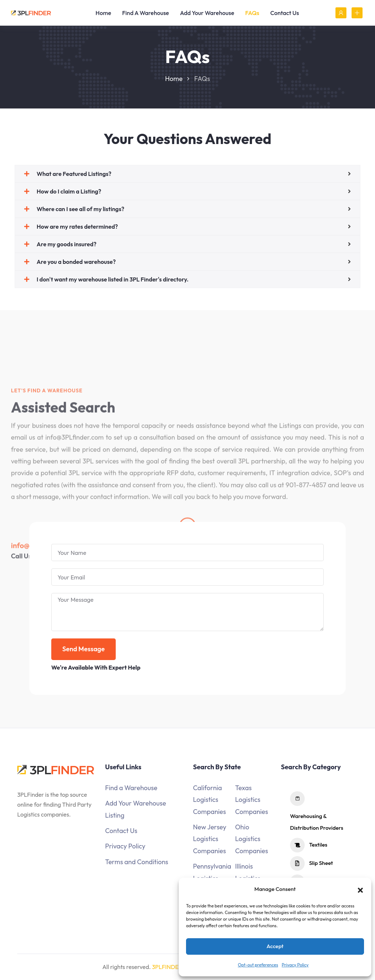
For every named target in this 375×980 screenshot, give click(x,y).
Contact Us (285, 13)
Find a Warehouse (131, 788)
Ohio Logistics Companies (252, 839)
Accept (275, 946)
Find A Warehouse (146, 13)
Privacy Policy (295, 965)
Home (103, 13)
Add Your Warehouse (207, 13)
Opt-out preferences (258, 965)
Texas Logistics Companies (252, 800)
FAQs (252, 13)
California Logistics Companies (209, 800)
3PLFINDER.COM (175, 967)
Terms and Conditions (137, 862)
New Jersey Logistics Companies (210, 839)
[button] (360, 889)
